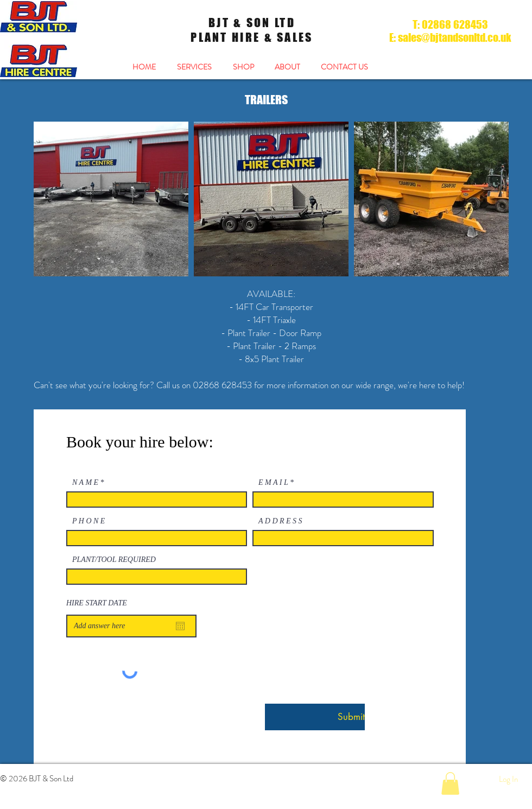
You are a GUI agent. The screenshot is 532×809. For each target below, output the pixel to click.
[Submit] (315, 717)
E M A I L (273, 483)
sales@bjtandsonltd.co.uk (455, 37)
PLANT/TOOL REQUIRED (114, 560)
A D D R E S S (280, 521)
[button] (450, 783)
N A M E (85, 483)
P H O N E (88, 521)
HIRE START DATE (97, 603)
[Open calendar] (180, 626)
